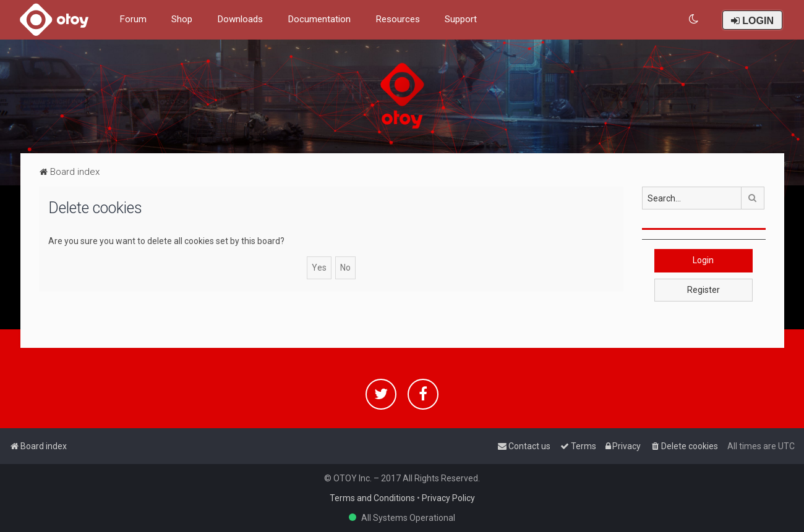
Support (461, 19)
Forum (133, 19)
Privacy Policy (448, 498)
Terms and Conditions (372, 498)
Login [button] (703, 260)
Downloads (240, 19)
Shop (182, 19)
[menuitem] (694, 19)
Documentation (319, 19)
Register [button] (703, 290)
